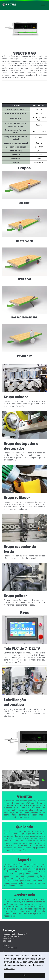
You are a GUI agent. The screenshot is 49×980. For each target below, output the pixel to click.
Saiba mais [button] (9, 969)
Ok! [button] (25, 975)
